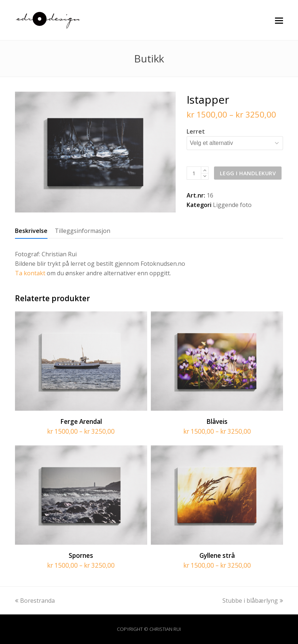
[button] (279, 20)
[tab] (31, 231)
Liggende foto (232, 205)
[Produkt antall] (194, 173)
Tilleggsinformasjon (83, 231)
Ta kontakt (30, 273)
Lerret (196, 131)
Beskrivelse (31, 231)
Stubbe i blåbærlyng (253, 601)
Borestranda (35, 601)
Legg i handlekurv (248, 173)
